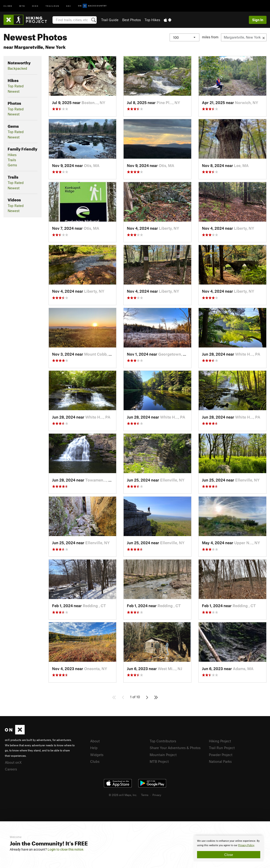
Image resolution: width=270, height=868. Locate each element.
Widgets (97, 755)
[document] (229, 848)
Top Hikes (152, 20)
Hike (35, 6)
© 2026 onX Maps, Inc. (123, 795)
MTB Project (159, 761)
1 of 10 (135, 697)
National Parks (220, 761)
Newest (14, 91)
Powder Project (221, 755)
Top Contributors (163, 741)
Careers (11, 769)
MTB (22, 6)
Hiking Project (220, 741)
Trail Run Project (222, 748)
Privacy (157, 795)
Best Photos (132, 20)
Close (229, 855)
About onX (13, 762)
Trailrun (52, 6)
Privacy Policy (246, 845)
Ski (69, 6)
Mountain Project (163, 755)
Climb (8, 6)
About (95, 741)
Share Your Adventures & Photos (175, 748)
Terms (145, 795)
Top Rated (16, 86)
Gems (12, 165)
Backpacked (17, 68)
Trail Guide (110, 20)
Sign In (258, 20)
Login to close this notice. (66, 849)
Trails (12, 160)
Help (94, 748)
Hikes (12, 155)
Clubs (95, 761)
